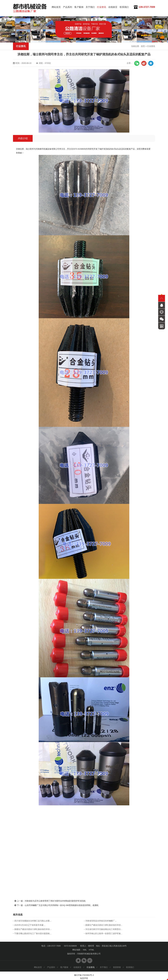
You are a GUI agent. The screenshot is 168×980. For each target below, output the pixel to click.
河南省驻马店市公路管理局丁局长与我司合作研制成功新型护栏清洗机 (55, 901)
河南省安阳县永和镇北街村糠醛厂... (101, 921)
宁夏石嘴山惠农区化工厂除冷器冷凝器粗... (33, 933)
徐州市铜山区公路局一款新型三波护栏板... (104, 933)
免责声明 (84, 978)
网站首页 (56, 7)
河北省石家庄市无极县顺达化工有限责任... (104, 929)
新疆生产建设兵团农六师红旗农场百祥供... (104, 925)
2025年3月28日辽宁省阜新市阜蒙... (30, 925)
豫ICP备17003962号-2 (84, 975)
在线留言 (113, 7)
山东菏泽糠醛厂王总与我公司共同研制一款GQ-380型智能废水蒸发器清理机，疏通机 (62, 905)
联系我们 (124, 7)
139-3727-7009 (147, 7)
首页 (143, 46)
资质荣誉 (117, 967)
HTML (91, 950)
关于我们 (90, 7)
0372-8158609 (70, 946)
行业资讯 (102, 7)
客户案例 (79, 7)
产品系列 (68, 7)
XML (85, 950)
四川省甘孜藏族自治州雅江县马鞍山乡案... (33, 921)
